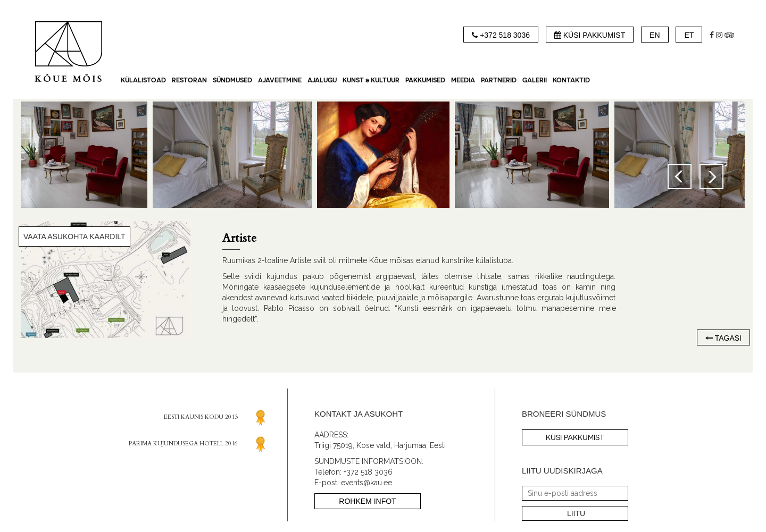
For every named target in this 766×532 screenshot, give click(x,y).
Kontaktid (571, 80)
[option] (383, 155)
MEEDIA (463, 80)
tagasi (727, 338)
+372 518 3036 (368, 472)
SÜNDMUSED (232, 80)
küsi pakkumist (575, 437)
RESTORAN (189, 80)
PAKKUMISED (425, 80)
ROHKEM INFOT (367, 501)
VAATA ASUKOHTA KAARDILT (74, 237)
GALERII (535, 80)
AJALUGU (322, 80)
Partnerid (499, 80)
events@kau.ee (367, 483)
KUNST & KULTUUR (371, 80)
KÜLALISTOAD (143, 80)
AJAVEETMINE (280, 80)
